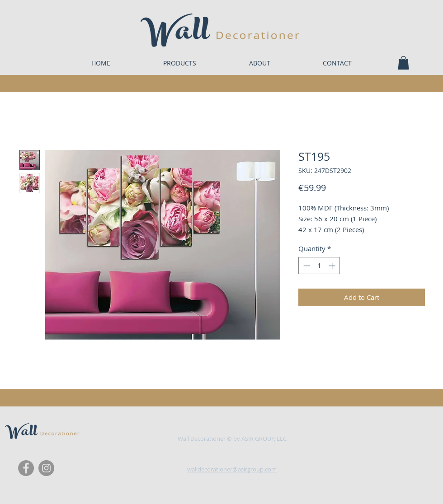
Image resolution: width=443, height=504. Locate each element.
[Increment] (333, 266)
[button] (403, 63)
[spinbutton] (319, 266)
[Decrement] (306, 266)
